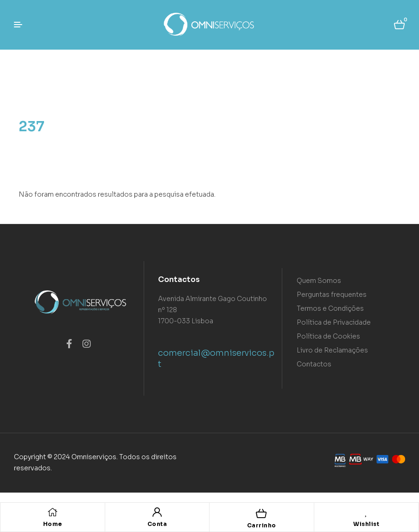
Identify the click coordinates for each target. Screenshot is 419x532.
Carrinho (262, 525)
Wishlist (366, 524)
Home (53, 524)
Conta (157, 524)
